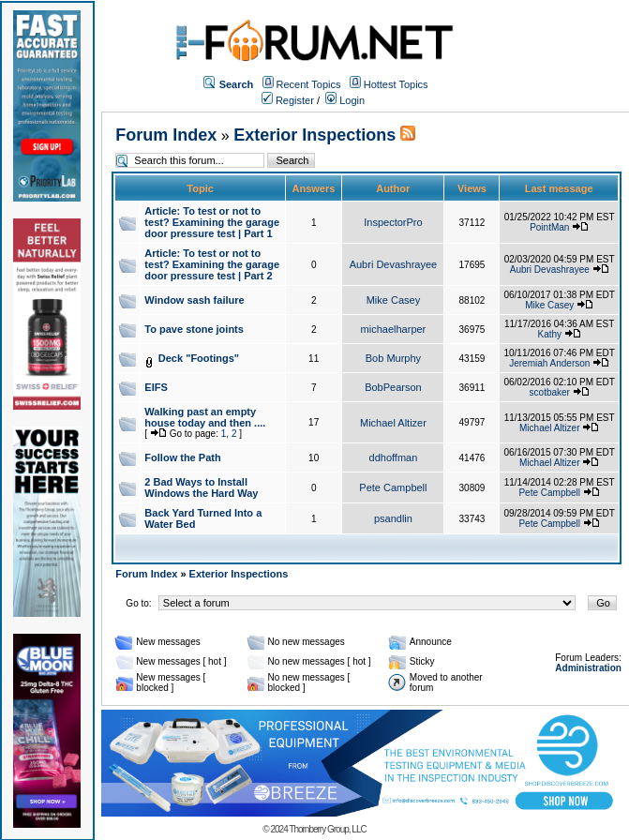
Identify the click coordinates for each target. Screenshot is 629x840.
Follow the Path (182, 457)
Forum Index (166, 135)
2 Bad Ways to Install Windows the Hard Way (201, 487)
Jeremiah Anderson (549, 363)
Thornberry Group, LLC (327, 829)
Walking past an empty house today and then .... (205, 417)
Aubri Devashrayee (394, 264)
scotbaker (550, 392)
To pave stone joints (194, 329)
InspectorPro (393, 222)
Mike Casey (393, 300)
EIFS (156, 387)
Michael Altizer (393, 423)
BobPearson (393, 387)
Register (288, 100)
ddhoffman (394, 457)
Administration (588, 668)
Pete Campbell (393, 487)
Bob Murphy (393, 358)
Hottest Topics (396, 84)
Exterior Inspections (314, 135)
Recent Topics (309, 84)
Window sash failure (194, 300)
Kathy (549, 334)
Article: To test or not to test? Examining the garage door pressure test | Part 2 (212, 264)
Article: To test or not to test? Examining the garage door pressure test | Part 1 (212, 222)
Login (345, 100)
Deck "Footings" (199, 358)
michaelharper (394, 329)
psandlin (393, 518)
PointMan (549, 227)
